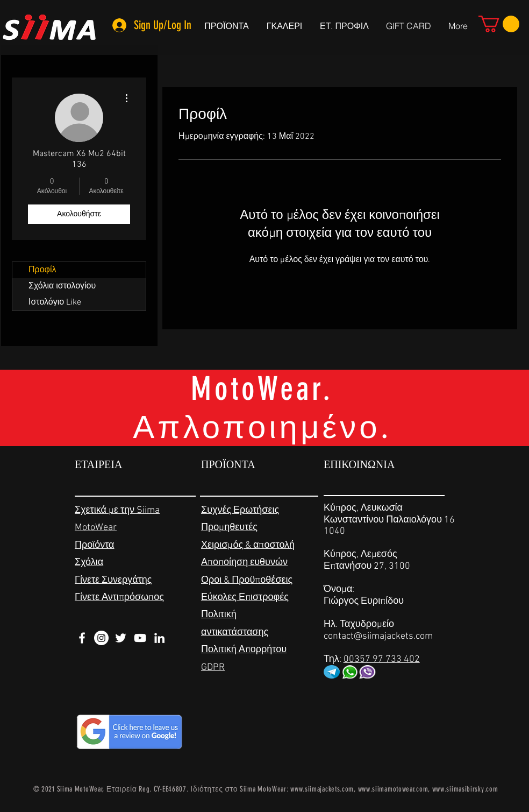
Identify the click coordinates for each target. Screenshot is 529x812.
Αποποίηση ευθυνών (244, 563)
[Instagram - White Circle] (101, 638)
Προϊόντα (95, 545)
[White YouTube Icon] (140, 638)
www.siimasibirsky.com (465, 789)
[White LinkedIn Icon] (159, 638)
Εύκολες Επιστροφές (245, 598)
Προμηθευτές (229, 528)
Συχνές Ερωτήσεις (240, 510)
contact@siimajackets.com (378, 636)
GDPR (213, 668)
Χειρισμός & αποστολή (248, 545)
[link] (499, 24)
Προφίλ (42, 270)
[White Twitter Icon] (121, 638)
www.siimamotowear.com (393, 789)
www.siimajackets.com (322, 789)
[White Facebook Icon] (82, 638)
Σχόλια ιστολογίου (62, 286)
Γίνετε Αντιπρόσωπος (119, 598)
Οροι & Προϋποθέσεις (247, 580)
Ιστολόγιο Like (55, 302)
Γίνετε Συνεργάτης (113, 580)
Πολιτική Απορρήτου (244, 650)
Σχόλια (89, 563)
